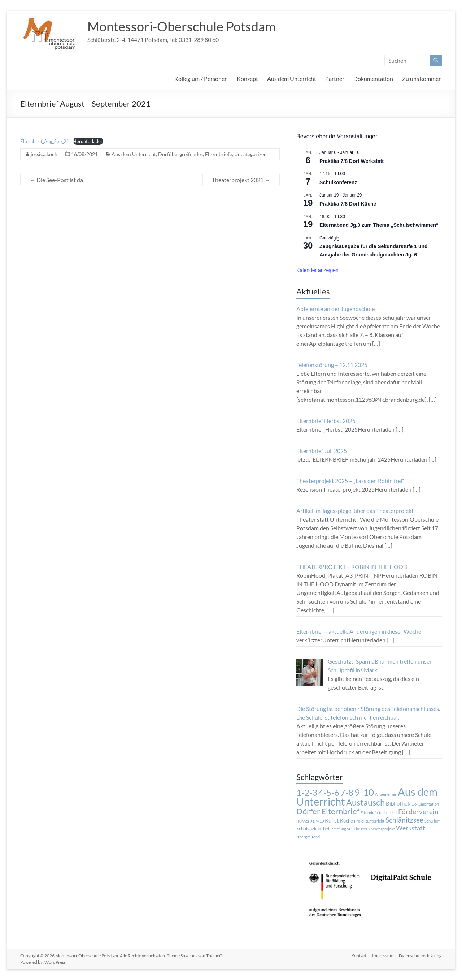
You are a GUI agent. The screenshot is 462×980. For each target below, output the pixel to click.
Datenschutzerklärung (420, 956)
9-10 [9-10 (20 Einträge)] (364, 792)
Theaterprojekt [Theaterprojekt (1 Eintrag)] (382, 829)
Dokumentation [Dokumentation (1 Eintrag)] (425, 804)
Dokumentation (373, 79)
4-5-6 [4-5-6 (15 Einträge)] (329, 793)
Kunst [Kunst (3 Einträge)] (332, 820)
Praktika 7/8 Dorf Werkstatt (352, 161)
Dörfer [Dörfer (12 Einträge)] (308, 811)
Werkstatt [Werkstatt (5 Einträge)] (411, 828)
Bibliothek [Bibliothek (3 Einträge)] (398, 803)
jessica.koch (44, 154)
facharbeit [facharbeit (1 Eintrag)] (388, 813)
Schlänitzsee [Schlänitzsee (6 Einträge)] (404, 820)
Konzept (247, 79)
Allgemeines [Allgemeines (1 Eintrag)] (386, 794)
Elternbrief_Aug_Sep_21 (45, 141)
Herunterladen (88, 141)
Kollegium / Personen (201, 79)
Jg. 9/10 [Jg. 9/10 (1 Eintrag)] (317, 821)
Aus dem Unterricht (292, 79)
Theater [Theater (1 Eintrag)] (361, 829)
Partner (335, 79)
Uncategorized (250, 154)
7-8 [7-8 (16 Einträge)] (347, 792)
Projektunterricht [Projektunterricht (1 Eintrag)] (369, 821)
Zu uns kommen (422, 79)
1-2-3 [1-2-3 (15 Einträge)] (307, 793)
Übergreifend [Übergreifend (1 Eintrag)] (308, 837)
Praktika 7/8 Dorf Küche (348, 204)
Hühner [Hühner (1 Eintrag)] (303, 821)
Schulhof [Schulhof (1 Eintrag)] (432, 821)
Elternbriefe (219, 154)
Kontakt (359, 956)
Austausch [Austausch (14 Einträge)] (365, 802)
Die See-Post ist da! (57, 180)
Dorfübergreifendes (180, 154)
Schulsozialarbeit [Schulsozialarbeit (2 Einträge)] (314, 829)
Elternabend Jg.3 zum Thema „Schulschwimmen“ (379, 225)
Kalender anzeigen (317, 270)
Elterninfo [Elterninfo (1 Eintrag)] (369, 813)
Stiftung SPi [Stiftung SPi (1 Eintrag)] (342, 829)
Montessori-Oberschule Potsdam (182, 26)
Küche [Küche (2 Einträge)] (346, 821)
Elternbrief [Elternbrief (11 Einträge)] (340, 811)
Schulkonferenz (338, 182)
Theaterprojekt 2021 (241, 180)
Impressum (383, 956)
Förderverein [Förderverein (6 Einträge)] (418, 812)
